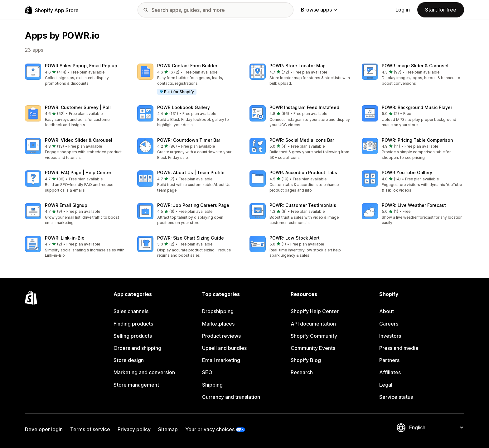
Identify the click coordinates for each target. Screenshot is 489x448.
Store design (129, 360)
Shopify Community (314, 336)
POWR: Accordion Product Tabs (303, 172)
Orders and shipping (137, 348)
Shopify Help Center (315, 311)
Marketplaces (218, 324)
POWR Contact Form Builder (187, 66)
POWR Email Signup (66, 205)
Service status (396, 397)
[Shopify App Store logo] (52, 10)
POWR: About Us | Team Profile (191, 172)
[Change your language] (436, 428)
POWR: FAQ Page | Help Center (78, 172)
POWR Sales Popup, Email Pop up (81, 66)
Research (302, 372)
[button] (76, 75)
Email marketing (221, 360)
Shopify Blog (306, 360)
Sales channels (131, 311)
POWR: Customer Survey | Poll (78, 107)
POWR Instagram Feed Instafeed (304, 107)
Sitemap (168, 429)
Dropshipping (218, 311)
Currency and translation (231, 397)
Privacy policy (134, 429)
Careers (389, 324)
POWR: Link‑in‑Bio (65, 238)
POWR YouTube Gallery (407, 172)
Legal (386, 385)
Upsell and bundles (224, 348)
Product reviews (221, 336)
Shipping (212, 385)
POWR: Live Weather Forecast (414, 205)
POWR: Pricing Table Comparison (417, 140)
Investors (390, 336)
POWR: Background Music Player (417, 107)
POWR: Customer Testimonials (303, 205)
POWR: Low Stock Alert (295, 238)
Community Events (313, 348)
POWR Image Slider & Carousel (415, 66)
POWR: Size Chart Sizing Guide (191, 238)
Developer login (44, 429)
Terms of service (90, 429)
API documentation (313, 324)
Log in (403, 10)
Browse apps (319, 10)
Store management (136, 385)
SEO (207, 372)
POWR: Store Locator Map (298, 66)
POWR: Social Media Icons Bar (302, 140)
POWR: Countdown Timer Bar (189, 140)
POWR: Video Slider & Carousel (79, 140)
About (387, 311)
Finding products (133, 324)
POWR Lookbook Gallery (184, 107)
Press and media (399, 348)
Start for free (441, 10)
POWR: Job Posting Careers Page (193, 205)
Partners (389, 360)
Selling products (133, 336)
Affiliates (390, 372)
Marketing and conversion (144, 372)
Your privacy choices (210, 429)
